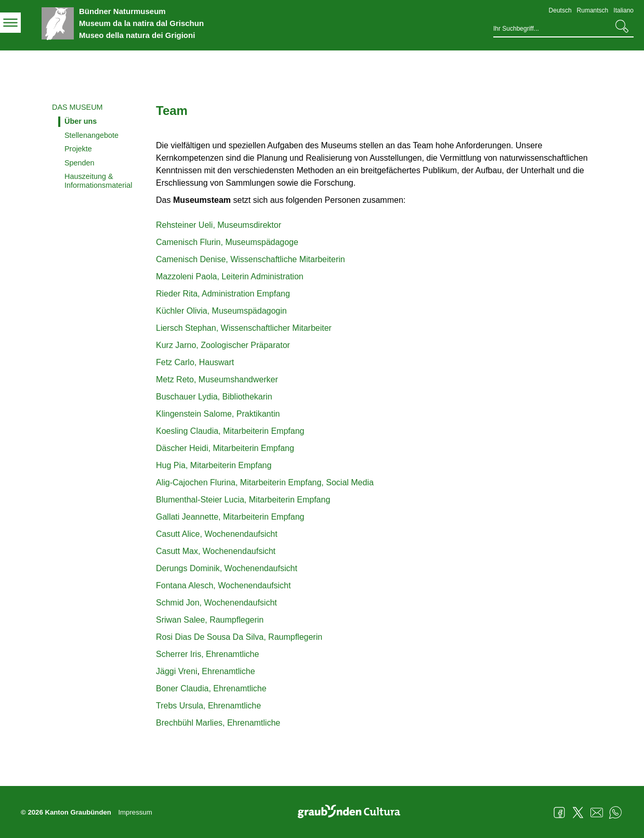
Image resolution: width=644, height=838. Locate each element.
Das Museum (77, 107)
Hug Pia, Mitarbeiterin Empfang (214, 465)
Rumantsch (593, 10)
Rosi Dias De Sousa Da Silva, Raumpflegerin (239, 637)
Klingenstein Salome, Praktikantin (218, 414)
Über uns (81, 121)
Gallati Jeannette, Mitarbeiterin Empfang (230, 517)
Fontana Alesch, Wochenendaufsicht (223, 585)
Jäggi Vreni (176, 671)
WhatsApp (615, 813)
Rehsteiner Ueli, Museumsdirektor (219, 225)
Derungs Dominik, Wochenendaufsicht (227, 568)
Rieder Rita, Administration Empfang (223, 294)
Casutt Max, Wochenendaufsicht (216, 551)
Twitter (578, 813)
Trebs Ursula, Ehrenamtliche (208, 706)
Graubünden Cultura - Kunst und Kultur (353, 813)
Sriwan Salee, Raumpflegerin (210, 620)
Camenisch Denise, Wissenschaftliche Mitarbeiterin (252, 259)
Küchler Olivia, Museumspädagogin (221, 311)
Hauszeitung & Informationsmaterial (98, 181)
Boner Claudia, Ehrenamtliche (211, 688)
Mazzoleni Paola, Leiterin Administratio (227, 276)
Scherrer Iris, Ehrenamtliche (207, 654)
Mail (597, 813)
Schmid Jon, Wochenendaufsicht (216, 603)
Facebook (559, 813)
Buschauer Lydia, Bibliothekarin (214, 397)
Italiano (623, 10)
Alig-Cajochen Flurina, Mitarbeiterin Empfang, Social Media (265, 482)
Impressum (135, 812)
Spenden (80, 163)
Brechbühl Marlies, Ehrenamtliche (218, 723)
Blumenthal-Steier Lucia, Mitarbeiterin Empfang (243, 500)
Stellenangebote (91, 135)
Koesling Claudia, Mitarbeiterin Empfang (230, 431)
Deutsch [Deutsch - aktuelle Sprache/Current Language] (560, 10)
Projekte (78, 149)
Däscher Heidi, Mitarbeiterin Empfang (225, 448)
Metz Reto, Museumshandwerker (217, 379)
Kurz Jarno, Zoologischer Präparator (223, 345)
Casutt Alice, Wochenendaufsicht (217, 534)
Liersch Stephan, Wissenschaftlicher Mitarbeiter (244, 328)
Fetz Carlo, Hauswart (195, 362)
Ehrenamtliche (227, 671)
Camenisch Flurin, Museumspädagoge (227, 242)
